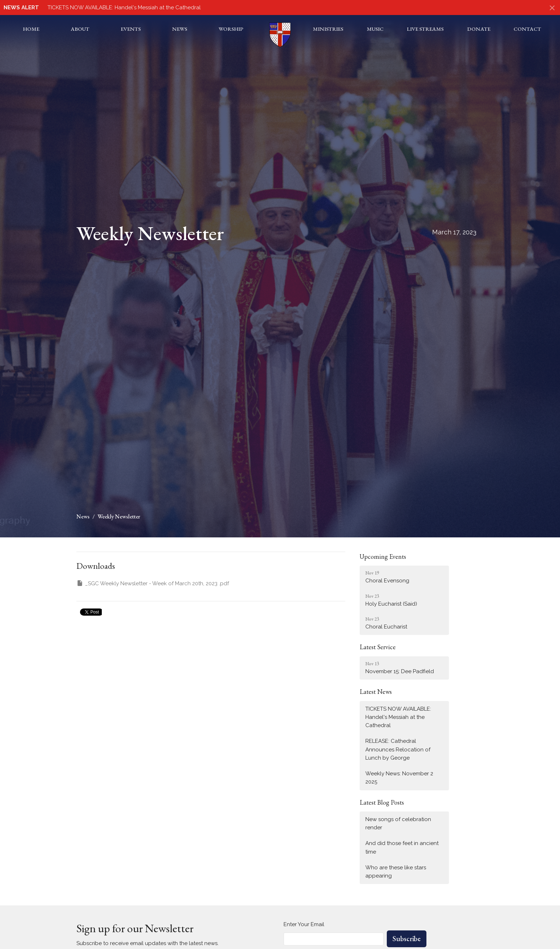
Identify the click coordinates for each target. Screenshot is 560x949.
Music (375, 29)
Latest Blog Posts (382, 802)
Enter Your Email (304, 924)
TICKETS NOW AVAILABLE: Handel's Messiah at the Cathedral (124, 8)
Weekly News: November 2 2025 (399, 778)
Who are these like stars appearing (396, 872)
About (80, 29)
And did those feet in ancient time (402, 847)
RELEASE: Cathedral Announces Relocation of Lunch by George (398, 749)
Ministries (328, 29)
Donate (479, 29)
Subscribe (407, 939)
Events (131, 29)
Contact (527, 29)
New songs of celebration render (398, 823)
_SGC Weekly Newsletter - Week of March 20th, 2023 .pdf (153, 583)
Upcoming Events (383, 557)
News (180, 29)
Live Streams (425, 29)
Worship (231, 29)
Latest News (376, 692)
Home (31, 29)
